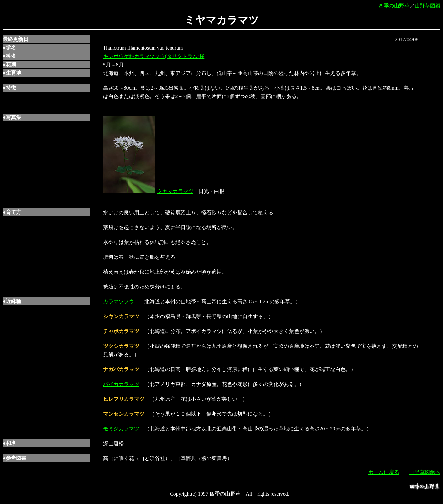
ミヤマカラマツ (175, 191)
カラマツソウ (119, 302)
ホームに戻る (384, 472)
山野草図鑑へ (425, 472)
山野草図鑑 (428, 6)
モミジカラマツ (121, 429)
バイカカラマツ (121, 384)
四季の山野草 (394, 6)
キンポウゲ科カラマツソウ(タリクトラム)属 (154, 56)
